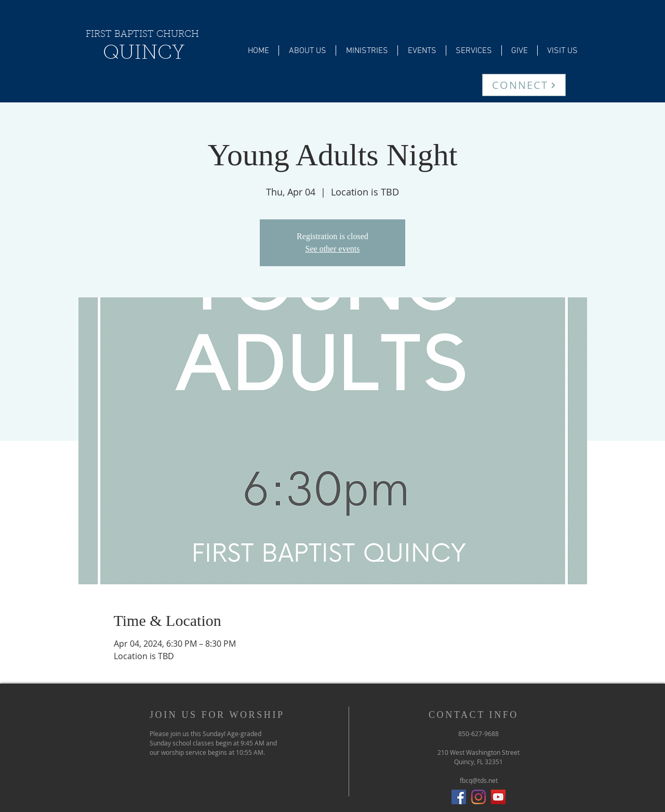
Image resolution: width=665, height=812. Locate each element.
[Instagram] (478, 797)
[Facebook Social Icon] (459, 797)
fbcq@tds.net (479, 780)
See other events (333, 249)
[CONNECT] (524, 85)
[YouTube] (498, 797)
